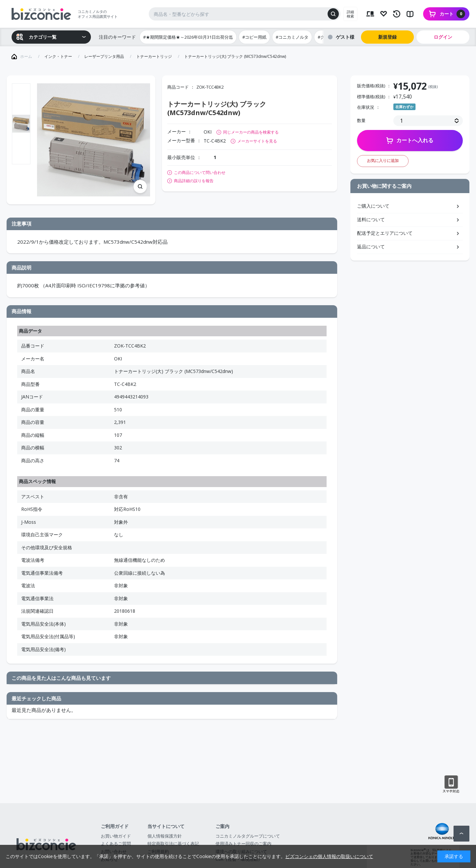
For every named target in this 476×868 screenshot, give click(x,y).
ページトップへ (461, 834)
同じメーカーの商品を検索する (251, 132)
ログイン (443, 37)
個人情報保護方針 (165, 836)
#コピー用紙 (254, 37)
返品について (371, 247)
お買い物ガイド (116, 836)
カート (452, 14)
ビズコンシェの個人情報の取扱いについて (329, 856)
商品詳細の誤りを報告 (194, 181)
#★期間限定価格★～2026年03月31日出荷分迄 (188, 37)
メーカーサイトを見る (257, 141)
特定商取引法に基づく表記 (173, 844)
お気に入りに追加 (383, 161)
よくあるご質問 (116, 844)
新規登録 (387, 37)
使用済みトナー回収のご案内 (243, 844)
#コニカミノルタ (292, 37)
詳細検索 (350, 14)
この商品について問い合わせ (200, 173)
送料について (371, 219)
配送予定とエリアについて (385, 233)
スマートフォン (451, 784)
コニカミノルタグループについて (248, 836)
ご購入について (373, 206)
